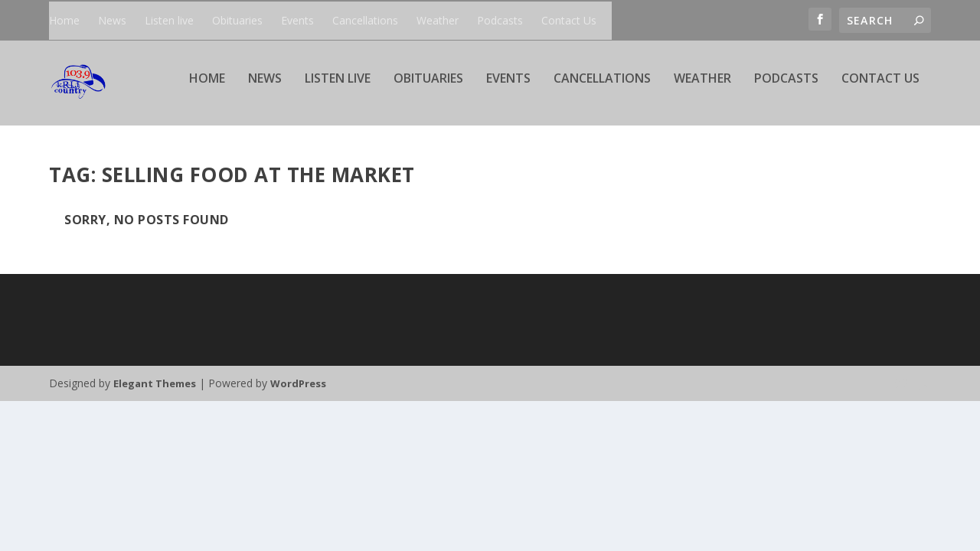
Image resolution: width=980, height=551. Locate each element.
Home (64, 20)
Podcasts (500, 20)
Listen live (169, 20)
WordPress (298, 384)
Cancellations (365, 20)
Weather (438, 20)
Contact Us (569, 20)
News (112, 20)
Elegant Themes (155, 384)
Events (297, 20)
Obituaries (237, 20)
